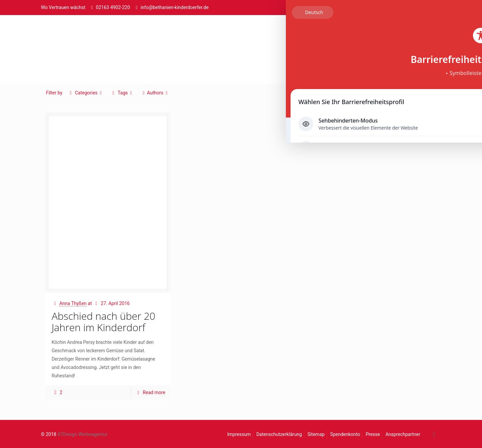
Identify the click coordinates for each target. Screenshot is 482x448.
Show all (424, 93)
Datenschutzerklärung (279, 434)
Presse (373, 434)
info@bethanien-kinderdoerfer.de (175, 7)
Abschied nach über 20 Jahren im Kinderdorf (103, 322)
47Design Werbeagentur (83, 434)
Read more (154, 392)
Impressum (239, 434)
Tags (122, 93)
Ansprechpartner (403, 434)
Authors (155, 93)
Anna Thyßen (73, 303)
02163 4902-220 (113, 7)
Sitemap (316, 434)
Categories (86, 93)
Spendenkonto (345, 434)
